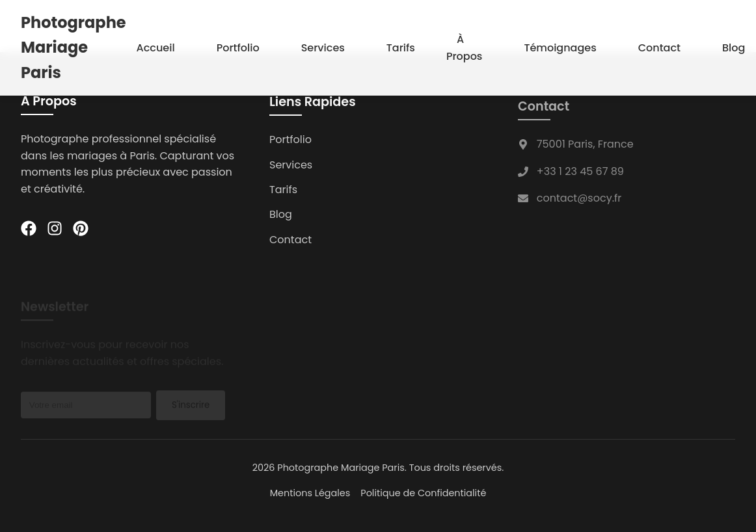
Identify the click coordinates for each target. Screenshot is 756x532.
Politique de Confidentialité (423, 493)
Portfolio (238, 47)
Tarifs (401, 47)
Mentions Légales (310, 493)
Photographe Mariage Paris (74, 47)
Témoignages (560, 47)
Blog (734, 47)
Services (323, 47)
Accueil (156, 47)
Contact (659, 47)
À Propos (464, 47)
